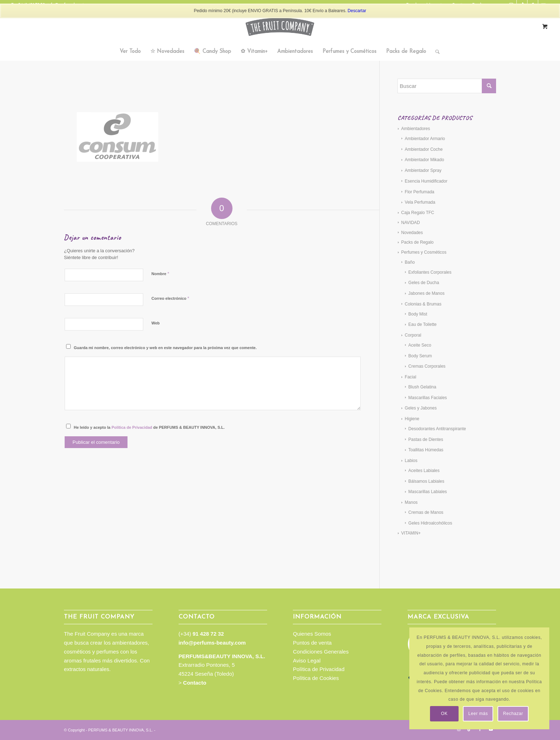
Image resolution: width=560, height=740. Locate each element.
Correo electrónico (170, 298)
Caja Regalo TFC (417, 213)
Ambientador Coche (424, 149)
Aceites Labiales (424, 471)
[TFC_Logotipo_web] (280, 27)
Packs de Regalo (417, 242)
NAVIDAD (410, 223)
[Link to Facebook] (480, 729)
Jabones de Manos (426, 293)
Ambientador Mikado (424, 160)
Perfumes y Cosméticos (424, 252)
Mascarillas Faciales (427, 398)
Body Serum (420, 356)
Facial (410, 377)
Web (156, 323)
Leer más (478, 714)
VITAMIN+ (411, 533)
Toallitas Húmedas (426, 450)
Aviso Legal (307, 660)
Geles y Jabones (421, 408)
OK (444, 714)
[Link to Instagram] (459, 729)
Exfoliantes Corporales (430, 272)
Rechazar (513, 714)
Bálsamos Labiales (426, 481)
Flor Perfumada (419, 192)
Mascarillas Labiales (427, 492)
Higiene (412, 419)
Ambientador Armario (425, 139)
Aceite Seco (420, 345)
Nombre (160, 274)
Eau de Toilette (422, 324)
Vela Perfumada (420, 202)
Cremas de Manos (426, 512)
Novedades (412, 233)
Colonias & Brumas (423, 304)
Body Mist (418, 314)
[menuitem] (130, 52)
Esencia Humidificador (426, 181)
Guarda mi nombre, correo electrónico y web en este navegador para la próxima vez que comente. (165, 348)
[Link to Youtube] (491, 729)
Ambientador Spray (423, 170)
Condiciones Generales (321, 652)
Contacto (195, 683)
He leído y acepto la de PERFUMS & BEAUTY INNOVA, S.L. (149, 427)
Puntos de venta (312, 643)
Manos (411, 502)
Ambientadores (416, 129)
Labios (411, 461)
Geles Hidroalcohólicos (430, 523)
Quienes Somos (312, 634)
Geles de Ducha (424, 283)
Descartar (357, 11)
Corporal (413, 335)
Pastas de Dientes (426, 439)
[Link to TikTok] (469, 729)
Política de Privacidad (132, 427)
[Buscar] (435, 52)
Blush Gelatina (422, 387)
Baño (410, 262)
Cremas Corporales (427, 366)
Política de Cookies (316, 678)
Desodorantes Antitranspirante (437, 429)
